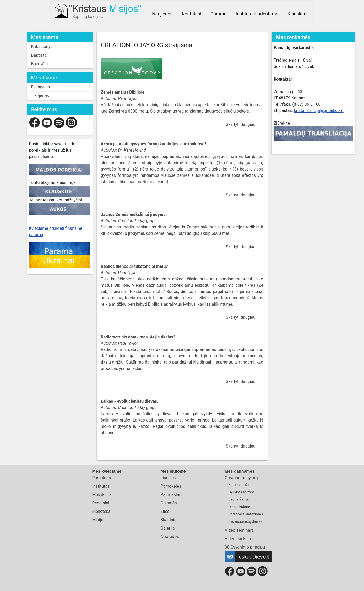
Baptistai (39, 55)
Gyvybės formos (242, 492)
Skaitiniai (169, 520)
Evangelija (41, 87)
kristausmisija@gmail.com (319, 111)
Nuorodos (170, 537)
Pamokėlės (171, 486)
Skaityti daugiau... (242, 124)
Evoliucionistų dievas (246, 521)
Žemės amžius (240, 485)
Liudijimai (170, 478)
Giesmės (169, 503)
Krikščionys (42, 47)
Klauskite (297, 14)
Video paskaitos (240, 539)
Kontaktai (192, 14)
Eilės (165, 511)
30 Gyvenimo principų (245, 547)
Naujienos (162, 14)
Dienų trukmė (239, 507)
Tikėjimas (40, 96)
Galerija (168, 528)
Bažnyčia (40, 64)
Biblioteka (101, 511)
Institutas (101, 486)
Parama (218, 14)
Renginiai (100, 503)
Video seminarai (240, 530)
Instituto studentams (257, 14)
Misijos (99, 520)
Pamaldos (101, 478)
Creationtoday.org (241, 478)
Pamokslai (170, 495)
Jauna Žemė (239, 499)
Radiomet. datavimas (246, 514)
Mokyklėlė (101, 495)
